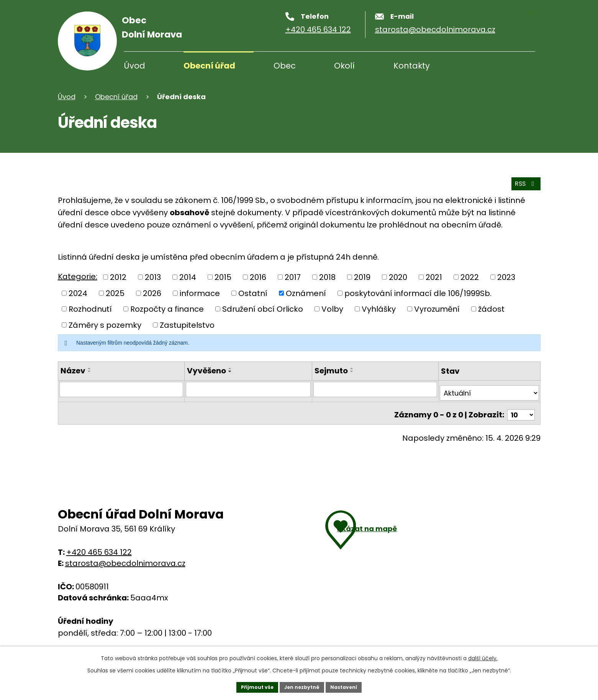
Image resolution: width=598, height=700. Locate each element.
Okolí (344, 66)
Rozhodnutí (90, 309)
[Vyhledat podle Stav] (489, 390)
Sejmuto (330, 371)
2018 (327, 278)
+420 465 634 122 (99, 548)
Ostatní (253, 293)
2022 (470, 278)
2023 (506, 278)
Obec (285, 66)
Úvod (134, 66)
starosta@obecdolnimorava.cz (125, 559)
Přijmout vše (251, 686)
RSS (522, 182)
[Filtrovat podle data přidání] (248, 390)
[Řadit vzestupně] (90, 369)
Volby (332, 309)
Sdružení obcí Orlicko (263, 309)
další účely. (483, 656)
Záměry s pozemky (105, 325)
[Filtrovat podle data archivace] (375, 390)
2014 (188, 278)
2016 (258, 278)
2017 (293, 278)
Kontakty (412, 66)
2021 (434, 278)
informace (200, 293)
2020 (398, 278)
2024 (78, 293)
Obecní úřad (209, 66)
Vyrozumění (437, 309)
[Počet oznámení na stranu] (519, 410)
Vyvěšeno (206, 371)
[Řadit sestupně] (90, 372)
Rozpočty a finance (167, 309)
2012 (118, 278)
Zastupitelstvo (187, 325)
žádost (491, 309)
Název (73, 371)
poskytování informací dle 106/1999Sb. (418, 293)
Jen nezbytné (302, 686)
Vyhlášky (379, 309)
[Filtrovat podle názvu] (121, 390)
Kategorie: (78, 277)
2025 (115, 293)
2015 (223, 278)
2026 (152, 293)
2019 (362, 278)
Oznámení (306, 293)
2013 (153, 278)
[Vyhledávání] (498, 67)
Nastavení (350, 686)
